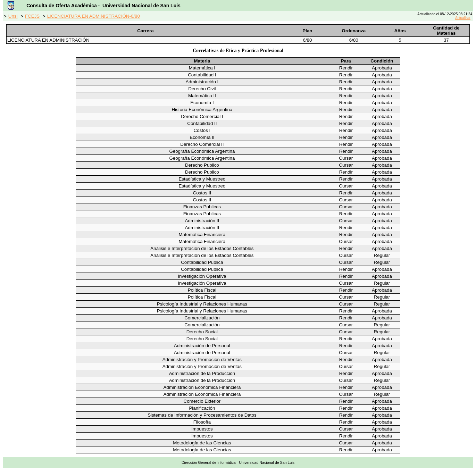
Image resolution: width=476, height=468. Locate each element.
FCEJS (32, 16)
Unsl (13, 16)
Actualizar (463, 18)
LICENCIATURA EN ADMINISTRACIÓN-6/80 (94, 16)
